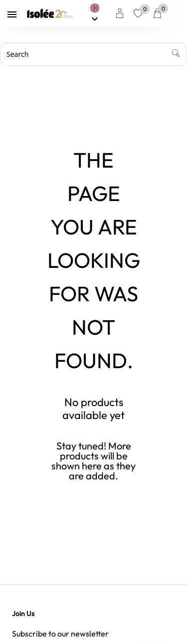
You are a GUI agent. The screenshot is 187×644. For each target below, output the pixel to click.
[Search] (93, 54)
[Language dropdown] (109, 13)
